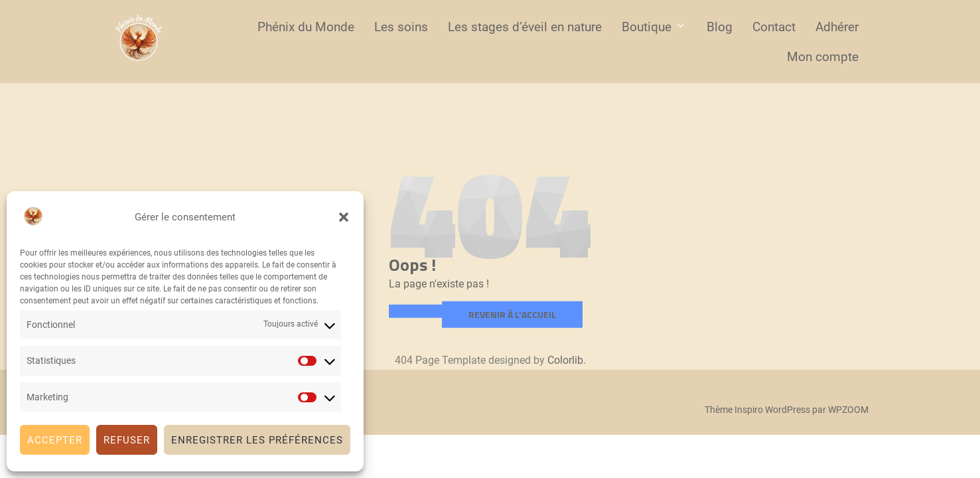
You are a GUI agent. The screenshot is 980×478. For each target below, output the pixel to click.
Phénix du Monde (306, 27)
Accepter (55, 440)
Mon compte (823, 57)
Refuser (127, 440)
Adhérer (837, 27)
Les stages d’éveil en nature (525, 27)
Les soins (401, 27)
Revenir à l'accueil (512, 314)
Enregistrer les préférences (257, 440)
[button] (344, 217)
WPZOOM (848, 410)
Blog (720, 27)
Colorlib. (567, 360)
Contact (774, 27)
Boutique (654, 27)
